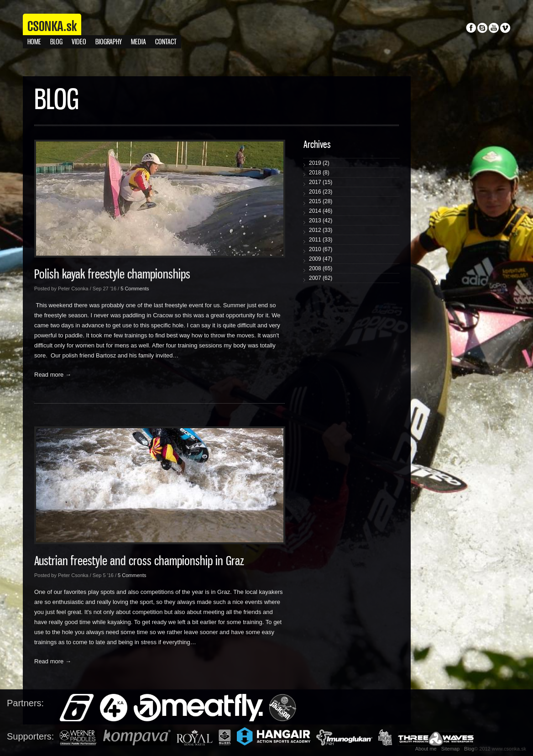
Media (138, 42)
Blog (56, 42)
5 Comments (135, 289)
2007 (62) (321, 278)
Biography (109, 42)
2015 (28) (321, 201)
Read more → (53, 375)
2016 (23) (321, 192)
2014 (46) (321, 211)
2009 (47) (321, 259)
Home (34, 42)
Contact (166, 42)
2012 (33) (321, 230)
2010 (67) (321, 249)
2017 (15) (321, 182)
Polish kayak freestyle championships (112, 275)
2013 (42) (321, 220)
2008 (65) (321, 268)
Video (79, 42)
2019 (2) (319, 163)
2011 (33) (321, 240)
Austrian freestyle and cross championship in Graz (139, 562)
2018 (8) (319, 173)
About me (426, 749)
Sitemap (450, 749)
